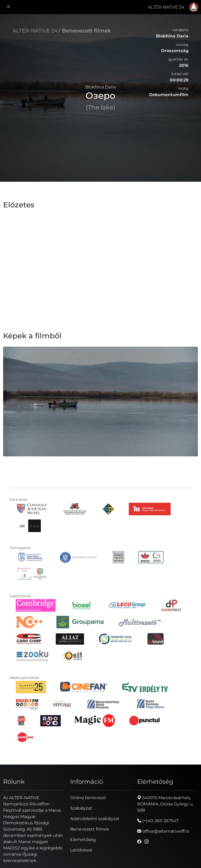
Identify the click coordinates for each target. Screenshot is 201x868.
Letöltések (81, 850)
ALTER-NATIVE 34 (166, 7)
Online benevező (88, 798)
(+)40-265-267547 (158, 821)
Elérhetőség (83, 840)
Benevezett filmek (86, 31)
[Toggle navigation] (9, 7)
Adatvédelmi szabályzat (95, 819)
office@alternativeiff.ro (163, 831)
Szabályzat (81, 808)
